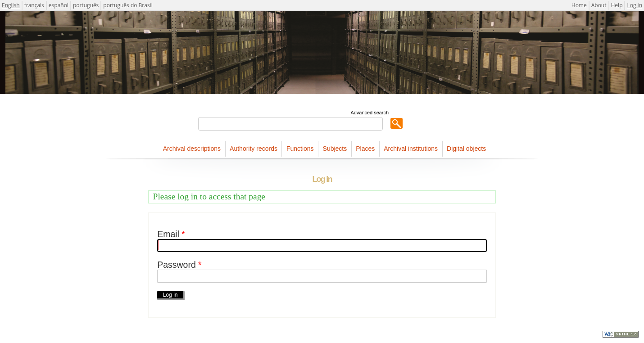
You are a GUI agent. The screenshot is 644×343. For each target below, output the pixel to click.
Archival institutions (411, 149)
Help (617, 5)
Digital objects (466, 149)
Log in (635, 5)
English (11, 5)
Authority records (254, 149)
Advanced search (370, 113)
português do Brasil (128, 5)
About (599, 5)
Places (365, 149)
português (86, 5)
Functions (300, 149)
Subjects (335, 149)
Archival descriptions (192, 149)
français (34, 5)
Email (171, 234)
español (59, 5)
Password (179, 265)
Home (579, 5)
